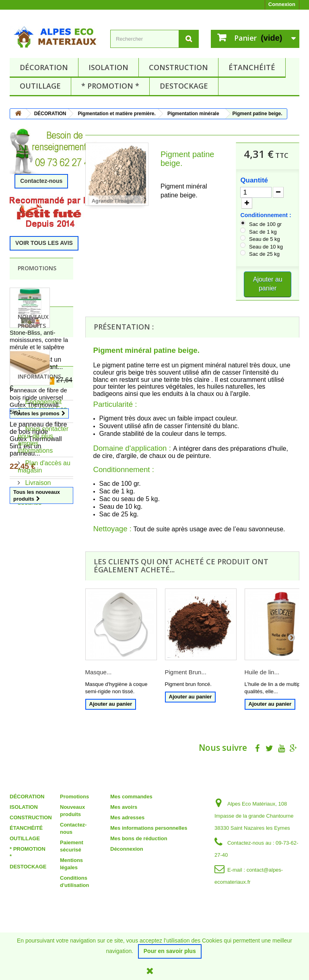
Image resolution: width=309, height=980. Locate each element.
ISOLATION (108, 67)
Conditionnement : (266, 215)
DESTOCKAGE (184, 86)
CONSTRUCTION (178, 67)
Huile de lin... (262, 672)
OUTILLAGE (40, 86)
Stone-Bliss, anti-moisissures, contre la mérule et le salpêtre (39, 340)
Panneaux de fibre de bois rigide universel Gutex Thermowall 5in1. (38, 515)
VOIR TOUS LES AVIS (44, 243)
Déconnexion (127, 896)
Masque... (99, 672)
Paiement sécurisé (35, 749)
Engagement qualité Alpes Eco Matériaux (42, 660)
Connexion (282, 4)
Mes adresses (127, 865)
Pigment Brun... (186, 672)
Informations (39, 630)
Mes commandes (131, 844)
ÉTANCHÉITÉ (252, 67)
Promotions (37, 268)
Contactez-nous (41, 181)
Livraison (37, 733)
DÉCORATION (44, 67)
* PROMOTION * (110, 86)
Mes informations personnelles (149, 875)
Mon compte (133, 833)
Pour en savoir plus (170, 951)
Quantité (254, 180)
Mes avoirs (124, 855)
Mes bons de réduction (139, 886)
